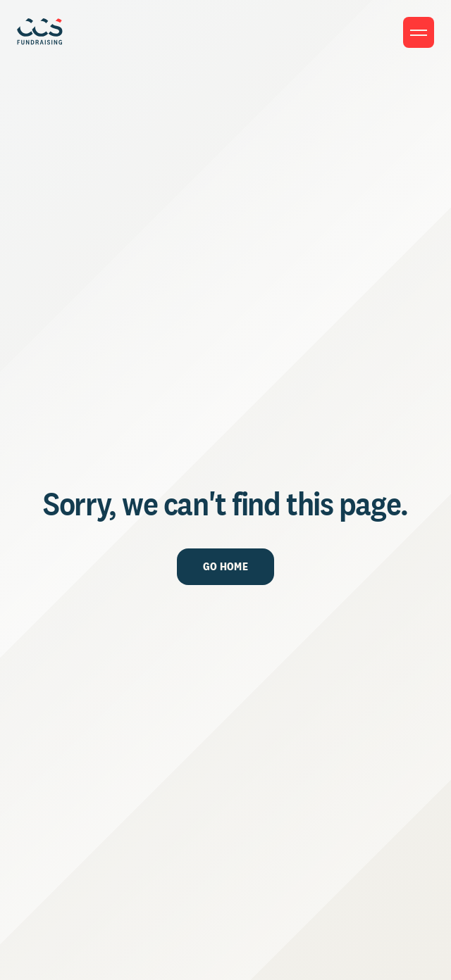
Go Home (225, 566)
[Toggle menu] (419, 32)
